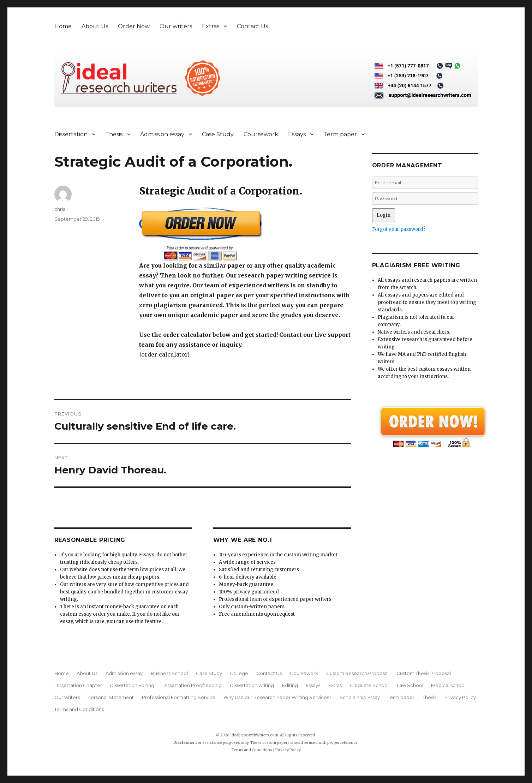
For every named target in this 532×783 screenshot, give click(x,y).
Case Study (218, 134)
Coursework (261, 134)
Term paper (340, 134)
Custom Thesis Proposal (424, 673)
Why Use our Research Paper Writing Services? (277, 697)
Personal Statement (111, 697)
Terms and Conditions (79, 709)
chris (60, 209)
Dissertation (71, 134)
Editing (290, 685)
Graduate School (369, 685)
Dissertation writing (252, 685)
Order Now (134, 26)
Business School (169, 673)
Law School (410, 685)
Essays (297, 134)
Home (63, 26)
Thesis (114, 134)
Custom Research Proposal (357, 673)
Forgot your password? (399, 229)
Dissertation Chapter (78, 685)
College (239, 673)
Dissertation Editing (132, 685)
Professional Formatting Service (179, 697)
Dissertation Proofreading (192, 685)
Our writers (176, 26)
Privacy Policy (460, 697)
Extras (211, 26)
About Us (95, 26)
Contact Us (252, 26)
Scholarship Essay (360, 697)
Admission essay (162, 134)
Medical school (448, 685)
